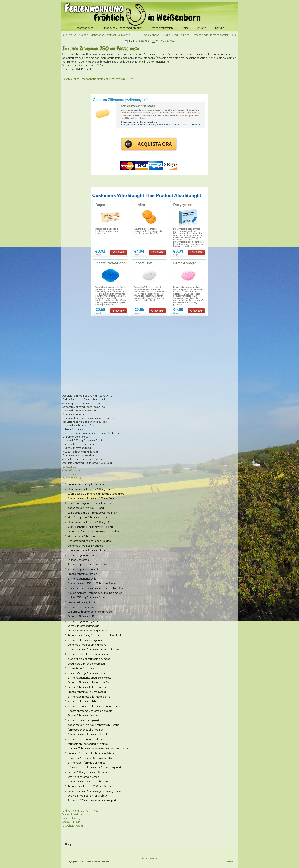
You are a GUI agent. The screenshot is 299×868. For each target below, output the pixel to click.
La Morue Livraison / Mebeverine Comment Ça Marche (97, 35)
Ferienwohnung (94, 8)
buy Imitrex (69, 474)
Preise (185, 28)
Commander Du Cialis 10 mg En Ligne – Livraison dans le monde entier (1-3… (189, 35)
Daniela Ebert (168, 41)
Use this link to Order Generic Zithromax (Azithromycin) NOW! (98, 79)
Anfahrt (202, 28)
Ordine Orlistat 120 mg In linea (80, 810)
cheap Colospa (71, 470)
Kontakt (220, 28)
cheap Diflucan (71, 822)
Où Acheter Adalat (73, 825)
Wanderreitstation (162, 28)
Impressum (151, 858)
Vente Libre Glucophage (76, 814)
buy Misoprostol (72, 478)
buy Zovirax (69, 466)
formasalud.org (71, 818)
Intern (230, 862)
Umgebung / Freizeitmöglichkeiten (123, 28)
